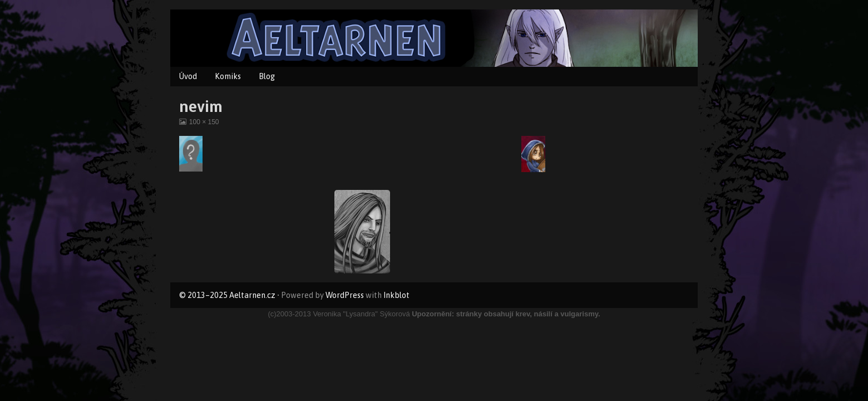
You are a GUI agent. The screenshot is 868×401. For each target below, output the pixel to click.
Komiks (228, 76)
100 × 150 (204, 122)
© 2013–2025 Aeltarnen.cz (227, 295)
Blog (267, 76)
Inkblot (396, 295)
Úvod (188, 76)
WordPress (345, 295)
